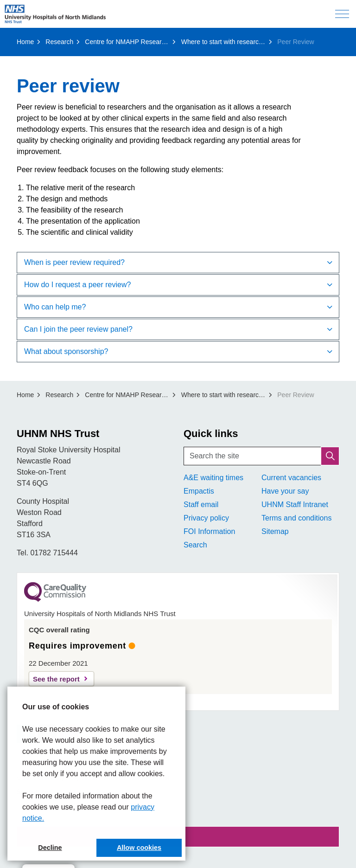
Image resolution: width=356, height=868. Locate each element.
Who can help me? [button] (55, 307)
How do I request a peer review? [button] (77, 285)
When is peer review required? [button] (74, 262)
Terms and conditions (296, 518)
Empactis (199, 491)
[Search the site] (261, 456)
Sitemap (275, 531)
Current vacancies (291, 478)
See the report (56, 679)
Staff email (201, 505)
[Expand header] (342, 14)
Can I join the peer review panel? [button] (78, 329)
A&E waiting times (213, 478)
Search (195, 545)
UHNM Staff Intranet (295, 505)
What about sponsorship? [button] (66, 351)
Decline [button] (50, 848)
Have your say (285, 491)
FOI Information (209, 531)
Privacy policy (206, 518)
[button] (330, 456)
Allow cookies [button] (139, 848)
